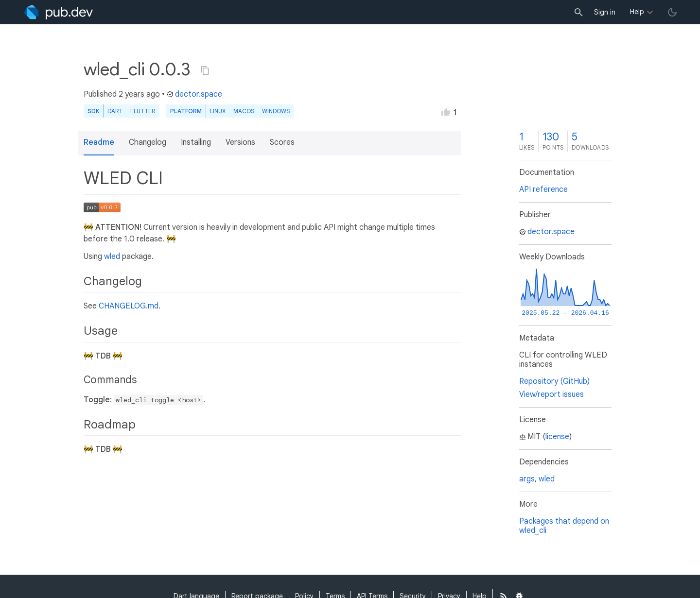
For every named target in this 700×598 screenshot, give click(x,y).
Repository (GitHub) (554, 381)
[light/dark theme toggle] (672, 12)
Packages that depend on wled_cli (564, 526)
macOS (244, 111)
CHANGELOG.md (129, 306)
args (527, 479)
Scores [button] (282, 142)
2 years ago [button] (139, 94)
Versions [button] (240, 142)
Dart (115, 111)
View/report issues (551, 394)
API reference (543, 189)
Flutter (143, 111)
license (557, 437)
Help (637, 12)
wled (112, 256)
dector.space (194, 94)
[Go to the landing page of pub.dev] (59, 12)
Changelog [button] (148, 142)
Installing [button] (196, 142)
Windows (276, 111)
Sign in (605, 12)
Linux (218, 111)
